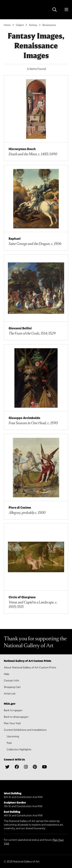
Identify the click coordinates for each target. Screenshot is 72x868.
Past (9, 743)
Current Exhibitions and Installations (25, 730)
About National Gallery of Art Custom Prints (30, 667)
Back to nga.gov (13, 710)
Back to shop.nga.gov (16, 717)
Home (7, 25)
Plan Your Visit (12, 723)
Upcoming (13, 736)
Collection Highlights (19, 749)
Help (7, 674)
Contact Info (11, 680)
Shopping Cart (12, 687)
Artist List (10, 693)
